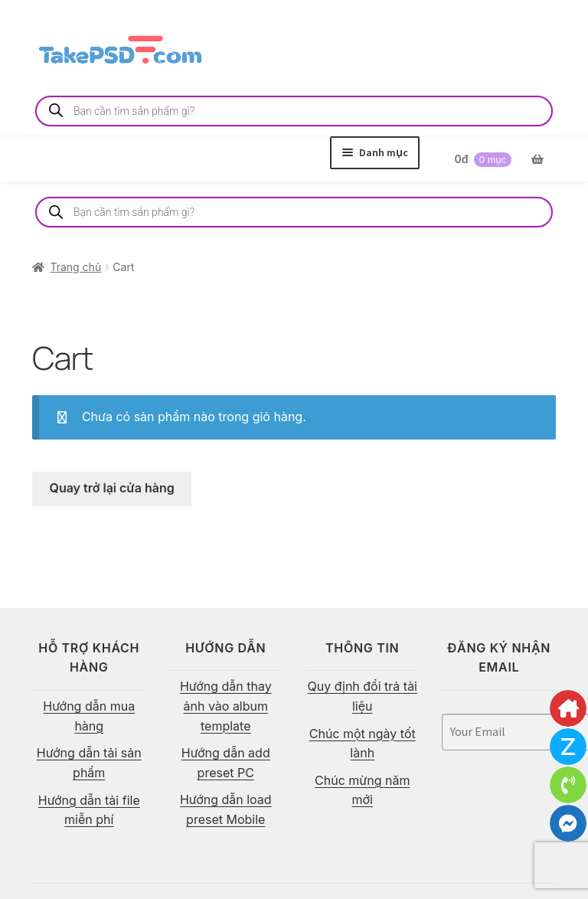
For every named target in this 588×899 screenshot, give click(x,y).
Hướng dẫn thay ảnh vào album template (226, 706)
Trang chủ (75, 267)
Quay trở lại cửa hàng (112, 488)
